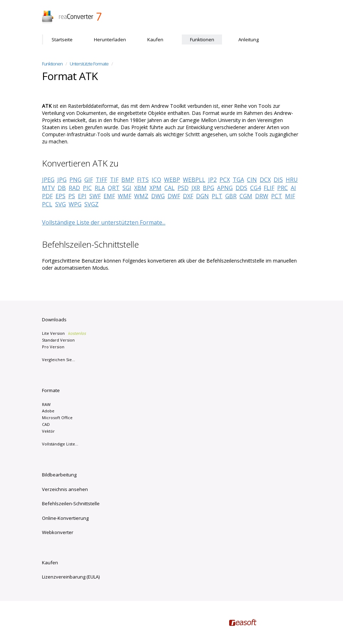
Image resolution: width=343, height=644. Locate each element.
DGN (202, 196)
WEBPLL (194, 180)
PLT (217, 196)
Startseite (62, 39)
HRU (292, 180)
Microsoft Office (57, 418)
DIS (278, 180)
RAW (46, 404)
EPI (82, 196)
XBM (140, 188)
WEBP (172, 180)
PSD (183, 188)
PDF (47, 196)
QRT (114, 188)
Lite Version (64, 333)
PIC (87, 188)
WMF (125, 196)
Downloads (54, 320)
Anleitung (249, 39)
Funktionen (202, 39)
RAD (74, 188)
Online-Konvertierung (65, 518)
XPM (155, 188)
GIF (89, 180)
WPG (75, 204)
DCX (265, 180)
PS (72, 196)
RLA (100, 188)
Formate (51, 390)
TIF (114, 180)
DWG (158, 196)
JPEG (48, 180)
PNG (75, 180)
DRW (262, 196)
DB (62, 188)
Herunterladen (110, 39)
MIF (290, 196)
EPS (60, 196)
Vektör (48, 431)
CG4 (255, 188)
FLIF (269, 188)
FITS (143, 180)
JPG (62, 180)
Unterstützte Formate (89, 64)
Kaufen (155, 39)
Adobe (48, 411)
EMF (109, 196)
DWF (174, 196)
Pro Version (53, 347)
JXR (196, 188)
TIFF (101, 180)
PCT (277, 196)
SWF (95, 196)
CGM (246, 196)
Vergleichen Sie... (59, 360)
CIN (252, 180)
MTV (48, 188)
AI (293, 188)
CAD (46, 424)
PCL (47, 204)
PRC (283, 188)
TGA (238, 180)
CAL (170, 188)
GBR (231, 196)
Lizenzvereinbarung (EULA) (71, 577)
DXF (188, 196)
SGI (127, 188)
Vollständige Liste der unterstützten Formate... (104, 222)
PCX (225, 180)
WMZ (141, 196)
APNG (225, 188)
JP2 (212, 180)
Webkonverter (58, 532)
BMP (128, 180)
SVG (60, 204)
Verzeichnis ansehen (65, 489)
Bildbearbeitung (59, 475)
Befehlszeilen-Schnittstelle (71, 503)
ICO (156, 180)
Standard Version (58, 340)
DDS (241, 188)
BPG (209, 188)
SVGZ (91, 204)
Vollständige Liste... (60, 444)
